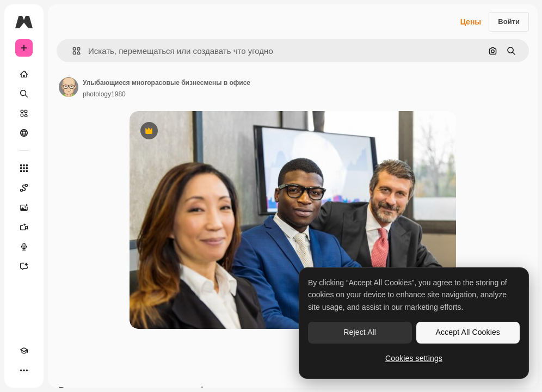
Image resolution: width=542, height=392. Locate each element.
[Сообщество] (24, 133)
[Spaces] (24, 188)
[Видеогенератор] (24, 227)
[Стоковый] (24, 113)
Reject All (360, 332)
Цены (471, 22)
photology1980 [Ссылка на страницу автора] (104, 94)
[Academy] (24, 351)
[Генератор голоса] (24, 247)
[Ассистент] (24, 266)
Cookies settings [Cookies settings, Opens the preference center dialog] (414, 358)
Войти (509, 22)
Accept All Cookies (468, 332)
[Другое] (24, 370)
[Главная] (24, 74)
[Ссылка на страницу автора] (69, 87)
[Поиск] (24, 94)
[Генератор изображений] (24, 207)
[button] (72, 51)
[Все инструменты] (24, 168)
